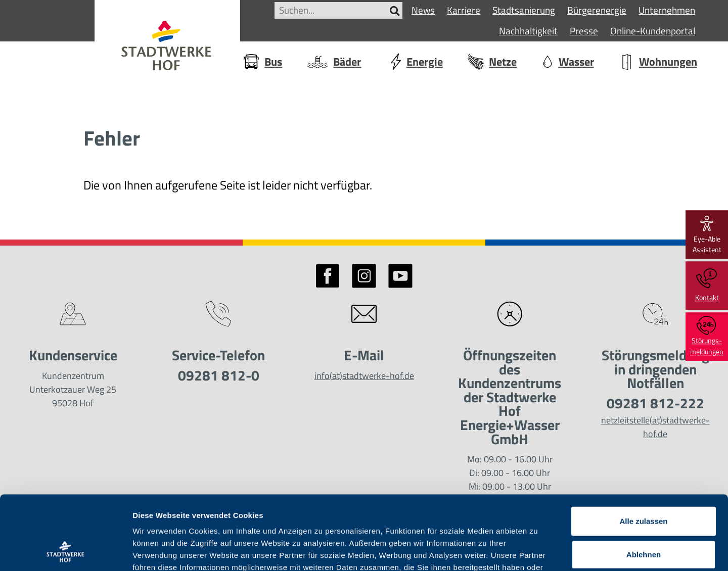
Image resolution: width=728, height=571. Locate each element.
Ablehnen (644, 485)
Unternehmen (667, 10)
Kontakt (707, 285)
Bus (262, 62)
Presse (584, 31)
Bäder (333, 62)
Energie (414, 62)
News (423, 10)
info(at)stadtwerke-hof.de (364, 376)
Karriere (464, 10)
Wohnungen (657, 62)
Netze (492, 62)
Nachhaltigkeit (528, 31)
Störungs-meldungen (707, 336)
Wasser (567, 62)
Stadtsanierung (524, 10)
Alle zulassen (643, 451)
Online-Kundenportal (653, 31)
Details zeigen (538, 551)
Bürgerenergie (597, 10)
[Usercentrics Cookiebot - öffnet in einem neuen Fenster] (65, 551)
